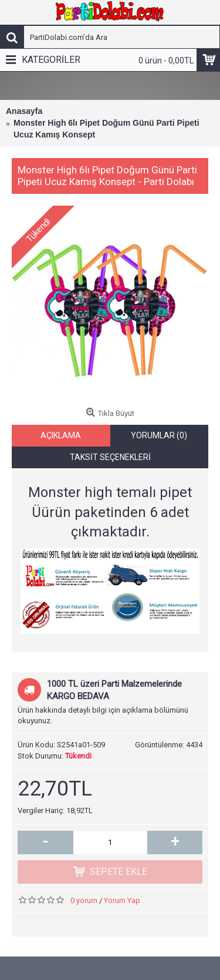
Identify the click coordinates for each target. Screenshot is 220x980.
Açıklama (61, 441)
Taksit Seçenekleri (110, 463)
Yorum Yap (122, 906)
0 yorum (84, 906)
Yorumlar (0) (159, 441)
